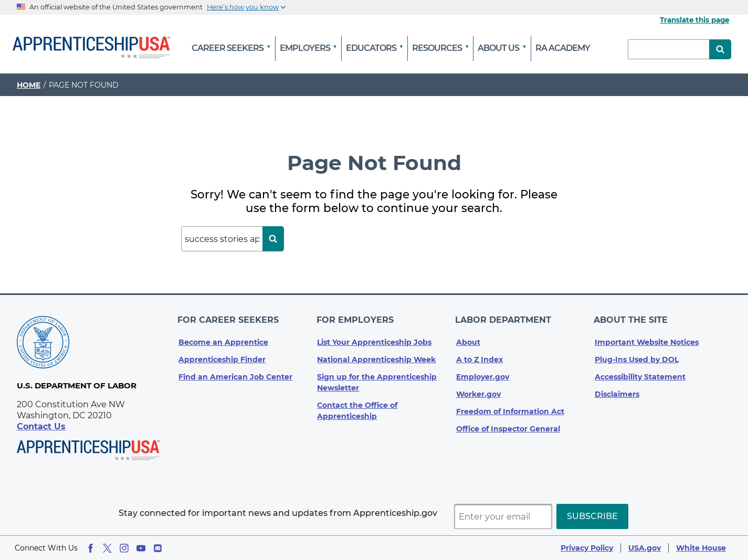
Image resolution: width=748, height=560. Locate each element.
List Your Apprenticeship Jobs (374, 338)
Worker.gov (478, 390)
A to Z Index (480, 355)
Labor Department (504, 318)
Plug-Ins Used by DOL (637, 355)
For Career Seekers (229, 318)
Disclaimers (617, 390)
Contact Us (41, 426)
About (468, 338)
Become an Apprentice (223, 338)
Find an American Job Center (235, 373)
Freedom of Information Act (510, 407)
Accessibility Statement (640, 373)
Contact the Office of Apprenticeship (357, 406)
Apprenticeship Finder (222, 355)
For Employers (356, 318)
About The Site (632, 318)
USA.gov (645, 548)
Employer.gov (483, 373)
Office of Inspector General (508, 425)
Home (29, 85)
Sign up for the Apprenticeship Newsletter (377, 378)
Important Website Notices (647, 338)
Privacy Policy (587, 548)
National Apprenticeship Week (376, 355)
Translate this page (694, 20)
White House (701, 548)
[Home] (91, 48)
